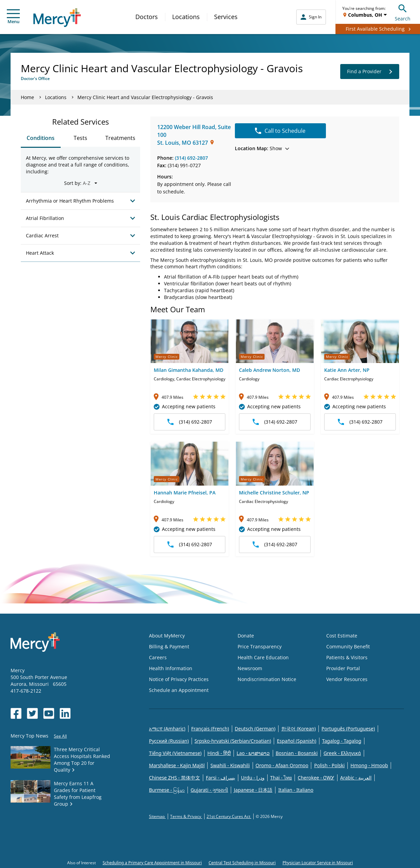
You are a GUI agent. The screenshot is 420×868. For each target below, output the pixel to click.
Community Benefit (348, 646)
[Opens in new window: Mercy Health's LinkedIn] (65, 713)
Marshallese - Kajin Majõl (177, 765)
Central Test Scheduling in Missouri (242, 863)
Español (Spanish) (297, 741)
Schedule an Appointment (179, 690)
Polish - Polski (329, 765)
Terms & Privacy (186, 816)
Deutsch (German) (255, 729)
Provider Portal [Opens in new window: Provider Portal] (343, 668)
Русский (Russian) (169, 741)
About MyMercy (167, 636)
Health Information (171, 668)
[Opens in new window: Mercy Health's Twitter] (32, 713)
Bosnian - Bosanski (297, 753)
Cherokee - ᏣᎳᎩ (316, 778)
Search (403, 12)
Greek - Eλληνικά (342, 753)
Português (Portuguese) (348, 729)
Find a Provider (370, 72)
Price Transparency (260, 646)
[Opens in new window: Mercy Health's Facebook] (16, 713)
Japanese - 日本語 (253, 790)
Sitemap (157, 816)
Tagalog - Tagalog (342, 741)
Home (27, 97)
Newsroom (250, 668)
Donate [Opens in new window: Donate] (246, 636)
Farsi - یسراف (221, 778)
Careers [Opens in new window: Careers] (158, 657)
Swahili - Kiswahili (230, 765)
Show (262, 148)
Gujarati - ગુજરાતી (209, 790)
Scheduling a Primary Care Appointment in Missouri (152, 863)
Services (226, 17)
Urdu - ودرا (253, 778)
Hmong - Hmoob (369, 765)
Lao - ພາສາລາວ (253, 753)
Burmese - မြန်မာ (167, 790)
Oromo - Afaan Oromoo (282, 765)
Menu (13, 17)
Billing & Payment (169, 646)
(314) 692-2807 (191, 158)
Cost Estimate (342, 636)
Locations (186, 17)
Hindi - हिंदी (219, 753)
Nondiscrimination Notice (267, 679)
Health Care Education (263, 657)
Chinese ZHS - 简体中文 (175, 778)
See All (60, 736)
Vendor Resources (347, 679)
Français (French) (210, 729)
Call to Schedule (280, 131)
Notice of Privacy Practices (179, 679)
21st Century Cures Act (229, 816)
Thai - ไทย (281, 778)
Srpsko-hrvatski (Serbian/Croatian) (233, 741)
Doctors (147, 17)
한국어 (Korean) (298, 729)
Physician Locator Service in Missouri (318, 863)
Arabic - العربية (356, 778)
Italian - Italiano (296, 790)
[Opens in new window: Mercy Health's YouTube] (49, 713)
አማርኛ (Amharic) (167, 729)
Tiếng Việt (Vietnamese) (175, 753)
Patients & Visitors (347, 657)
